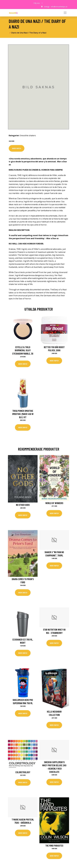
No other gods (23, 505)
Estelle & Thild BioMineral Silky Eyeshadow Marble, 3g (23, 350)
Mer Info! (17, 148)
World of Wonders (54, 503)
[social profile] (42, 3)
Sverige (47, 7)
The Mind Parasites (54, 846)
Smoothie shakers (28, 135)
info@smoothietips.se (59, 7)
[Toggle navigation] (65, 13)
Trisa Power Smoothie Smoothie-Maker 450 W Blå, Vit (23, 414)
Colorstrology (23, 772)
